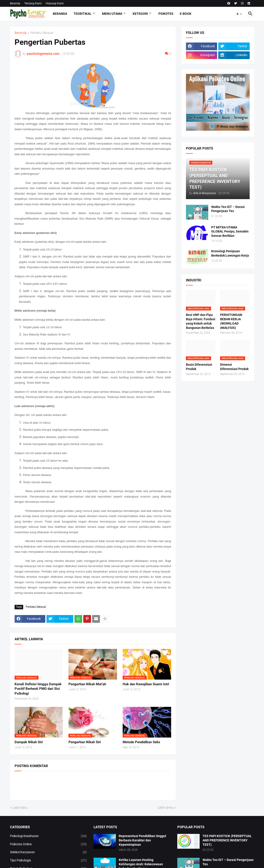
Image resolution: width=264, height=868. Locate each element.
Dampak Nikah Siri (29, 742)
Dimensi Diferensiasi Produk (234, 367)
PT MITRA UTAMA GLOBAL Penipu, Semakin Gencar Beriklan (230, 232)
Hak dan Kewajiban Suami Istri (146, 684)
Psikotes (166, 14)
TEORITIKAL (82, 14)
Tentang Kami (33, 3)
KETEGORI (140, 14)
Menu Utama (112, 14)
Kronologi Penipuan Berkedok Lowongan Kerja (230, 253)
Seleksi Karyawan (48, 852)
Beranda (15, 3)
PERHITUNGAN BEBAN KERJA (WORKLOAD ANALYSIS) (231, 321)
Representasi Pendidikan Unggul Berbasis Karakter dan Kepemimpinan (142, 840)
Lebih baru (20, 808)
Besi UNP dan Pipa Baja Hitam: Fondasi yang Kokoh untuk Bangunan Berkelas (201, 321)
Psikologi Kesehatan (48, 836)
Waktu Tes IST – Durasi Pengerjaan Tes (228, 209)
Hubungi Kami (55, 3)
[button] (239, 14)
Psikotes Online (48, 844)
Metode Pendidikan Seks (141, 742)
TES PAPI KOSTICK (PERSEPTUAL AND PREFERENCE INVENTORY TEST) (227, 840)
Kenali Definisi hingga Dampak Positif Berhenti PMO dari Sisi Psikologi (38, 689)
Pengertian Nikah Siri (85, 742)
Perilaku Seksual (42, 33)
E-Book (186, 14)
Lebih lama (165, 808)
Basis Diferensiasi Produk (199, 367)
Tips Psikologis (48, 860)
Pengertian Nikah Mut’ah (87, 684)
